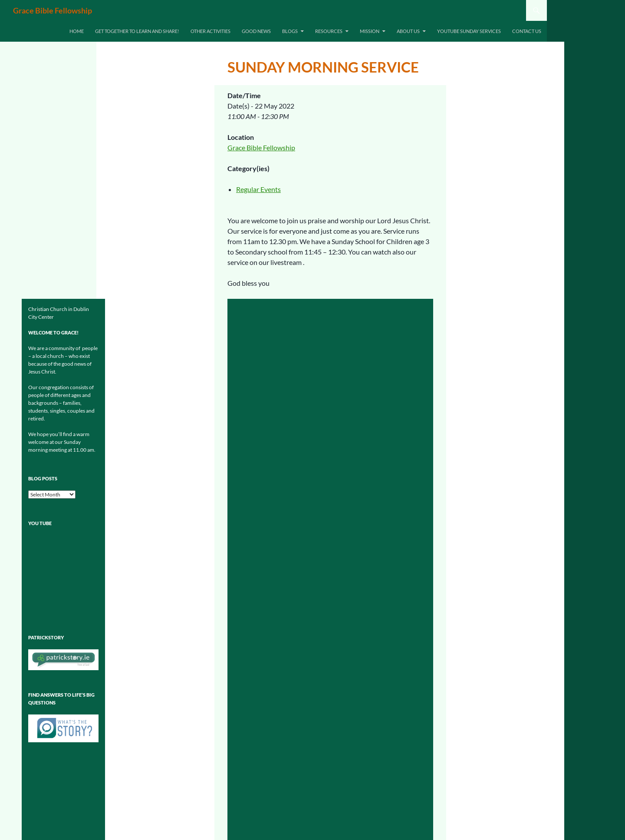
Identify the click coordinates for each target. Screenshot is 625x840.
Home (77, 31)
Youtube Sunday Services (469, 31)
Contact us (527, 31)
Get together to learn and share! (137, 31)
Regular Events (258, 189)
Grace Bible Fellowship (53, 10)
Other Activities (211, 31)
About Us (408, 31)
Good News (256, 31)
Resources (329, 31)
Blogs (290, 31)
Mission (370, 31)
